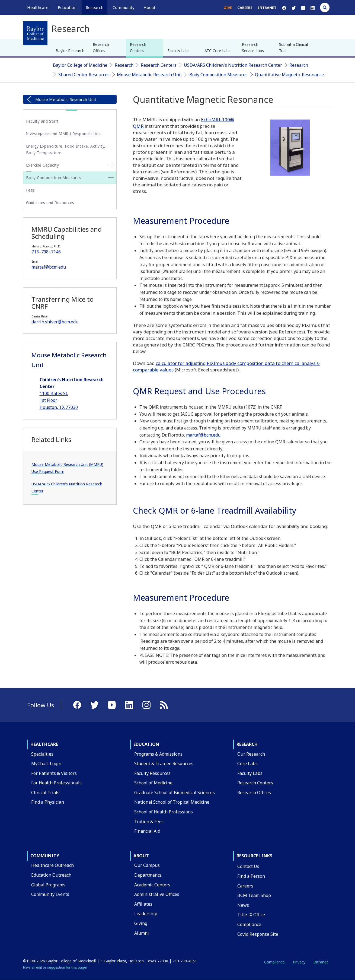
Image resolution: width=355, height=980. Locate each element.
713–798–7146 (46, 252)
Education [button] (67, 7)
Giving (141, 923)
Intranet (267, 8)
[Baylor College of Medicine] (35, 33)
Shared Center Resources (84, 75)
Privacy (299, 962)
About (141, 856)
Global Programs (48, 885)
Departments (148, 875)
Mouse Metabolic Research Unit (149, 75)
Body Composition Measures (218, 75)
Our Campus (147, 865)
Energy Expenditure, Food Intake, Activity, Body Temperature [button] (66, 149)
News (243, 905)
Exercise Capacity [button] (43, 165)
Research (124, 65)
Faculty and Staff (42, 121)
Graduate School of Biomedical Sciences (175, 793)
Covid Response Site (258, 934)
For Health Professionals (56, 783)
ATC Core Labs (218, 51)
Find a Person (251, 876)
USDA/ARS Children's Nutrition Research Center (233, 65)
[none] (111, 146)
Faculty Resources (152, 773)
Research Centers (138, 47)
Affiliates (143, 904)
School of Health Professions (164, 812)
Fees (31, 190)
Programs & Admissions (158, 754)
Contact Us (248, 866)
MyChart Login (46, 763)
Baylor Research (70, 51)
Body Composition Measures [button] (54, 178)
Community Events (50, 894)
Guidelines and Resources (50, 203)
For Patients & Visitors (54, 773)
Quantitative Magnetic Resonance (289, 75)
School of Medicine (153, 783)
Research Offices (101, 47)
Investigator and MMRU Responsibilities (64, 134)
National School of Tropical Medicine (172, 802)
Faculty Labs (178, 51)
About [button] (150, 7)
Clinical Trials (45, 793)
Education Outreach (51, 875)
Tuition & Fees (149, 822)
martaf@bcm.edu (49, 267)
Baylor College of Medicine (80, 65)
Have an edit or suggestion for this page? (55, 967)
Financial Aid (147, 831)
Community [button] (124, 7)
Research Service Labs (253, 47)
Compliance (249, 924)
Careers (245, 8)
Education (146, 744)
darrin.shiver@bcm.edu (55, 322)
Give (228, 8)
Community (45, 856)
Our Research (251, 754)
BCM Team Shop (254, 895)
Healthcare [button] (38, 7)
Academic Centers (152, 885)
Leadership (146, 914)
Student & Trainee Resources (164, 763)
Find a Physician (48, 802)
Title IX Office (251, 915)
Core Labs (247, 763)
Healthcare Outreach (52, 865)
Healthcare (44, 744)
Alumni (142, 933)
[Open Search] (325, 7)
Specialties (42, 754)
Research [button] (95, 7)
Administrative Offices (157, 894)
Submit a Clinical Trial (293, 47)
